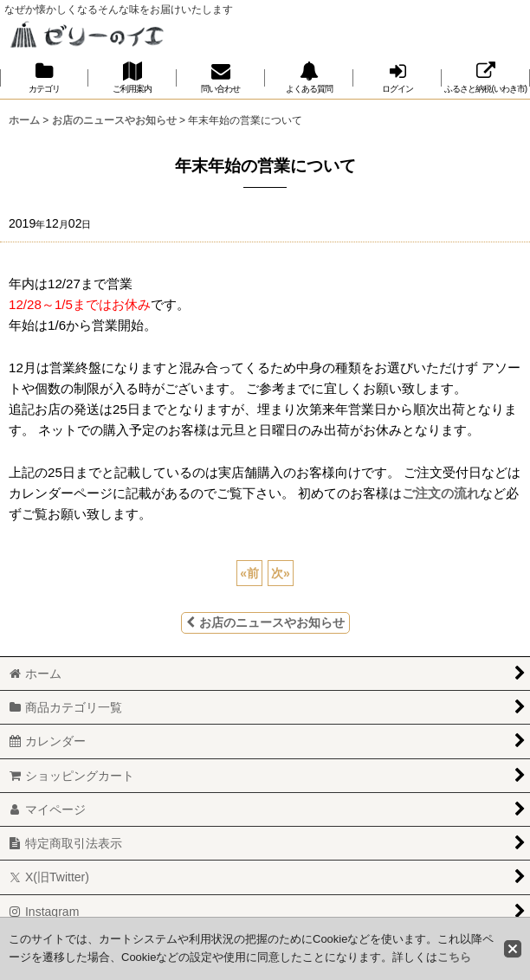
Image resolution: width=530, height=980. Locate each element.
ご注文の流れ (441, 493)
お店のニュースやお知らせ (265, 622)
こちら (454, 957)
